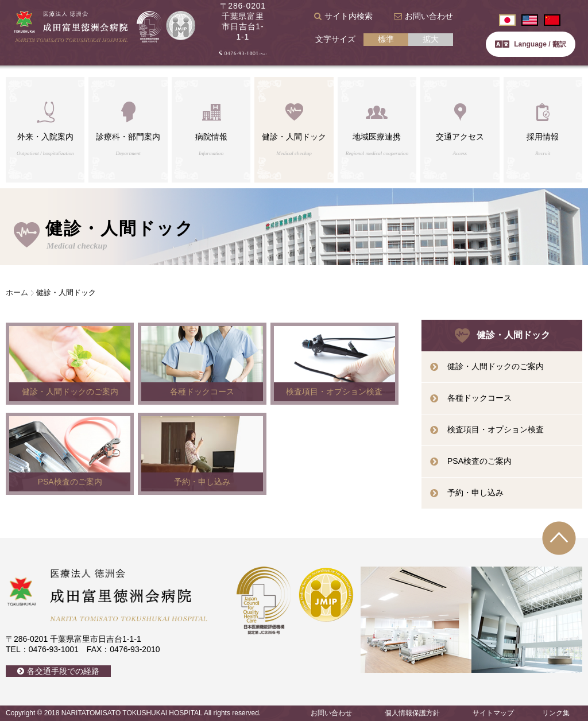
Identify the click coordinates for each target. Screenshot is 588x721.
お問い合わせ (429, 16)
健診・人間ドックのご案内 (496, 366)
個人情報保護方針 (412, 713)
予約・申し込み (475, 493)
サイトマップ (493, 713)
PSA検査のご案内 (479, 461)
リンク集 (556, 713)
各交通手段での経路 (63, 671)
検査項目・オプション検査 (496, 429)
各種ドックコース (479, 398)
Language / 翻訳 (531, 44)
